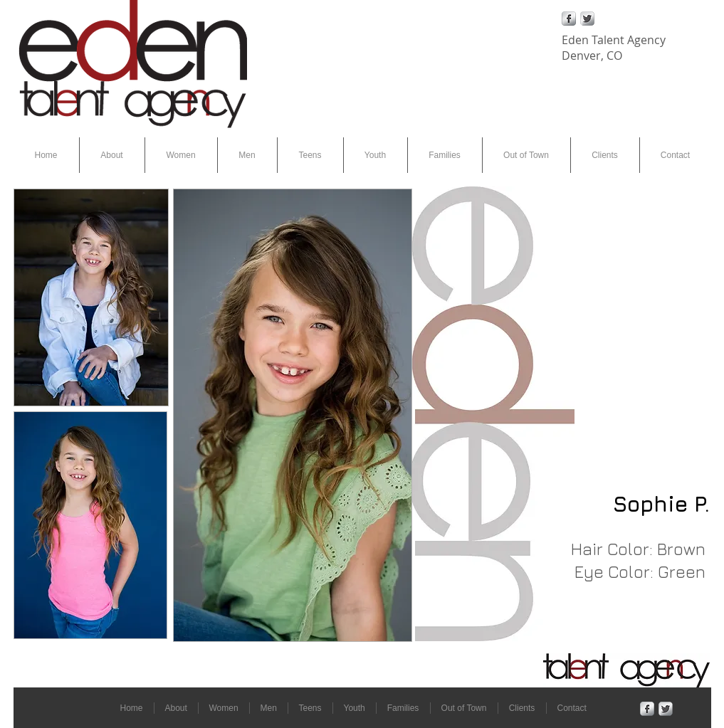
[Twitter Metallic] (587, 19)
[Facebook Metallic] (569, 19)
